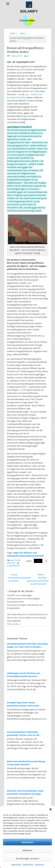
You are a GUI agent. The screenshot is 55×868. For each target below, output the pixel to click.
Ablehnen (27, 850)
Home (13, 33)
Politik (18, 560)
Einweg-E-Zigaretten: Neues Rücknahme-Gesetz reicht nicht (23, 704)
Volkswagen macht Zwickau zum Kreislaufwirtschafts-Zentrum (24, 675)
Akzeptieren (27, 842)
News (23, 33)
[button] (51, 809)
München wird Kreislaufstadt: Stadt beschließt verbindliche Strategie (25, 792)
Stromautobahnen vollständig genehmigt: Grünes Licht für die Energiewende (23, 734)
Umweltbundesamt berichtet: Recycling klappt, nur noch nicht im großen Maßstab (27, 645)
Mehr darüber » (14, 624)
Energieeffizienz (13, 566)
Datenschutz (16, 864)
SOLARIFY (29, 11)
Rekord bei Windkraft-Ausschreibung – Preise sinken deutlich (27, 763)
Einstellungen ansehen (28, 858)
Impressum (39, 864)
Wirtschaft (11, 563)
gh (28, 56)
